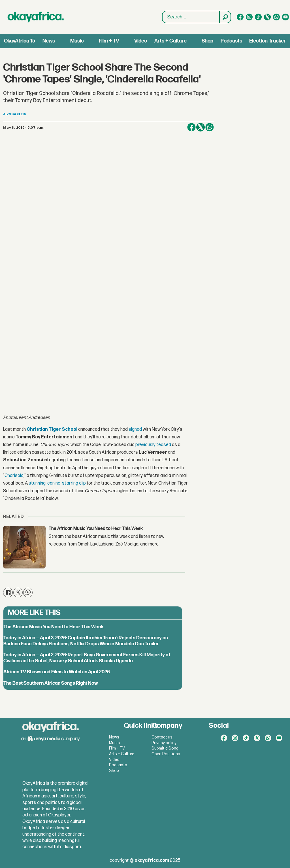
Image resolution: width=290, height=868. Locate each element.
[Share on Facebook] (191, 127)
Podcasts (231, 41)
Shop (207, 41)
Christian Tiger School (52, 429)
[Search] (225, 17)
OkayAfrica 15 (20, 41)
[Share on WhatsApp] (210, 127)
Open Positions (166, 754)
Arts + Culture (170, 41)
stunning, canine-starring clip (57, 483)
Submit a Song (165, 748)
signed (135, 429)
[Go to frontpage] (36, 17)
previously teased (153, 445)
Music (77, 41)
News (49, 41)
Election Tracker (267, 41)
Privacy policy (164, 743)
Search (162, 11)
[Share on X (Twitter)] (201, 127)
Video (141, 41)
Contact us (162, 737)
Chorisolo (14, 476)
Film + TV (109, 41)
